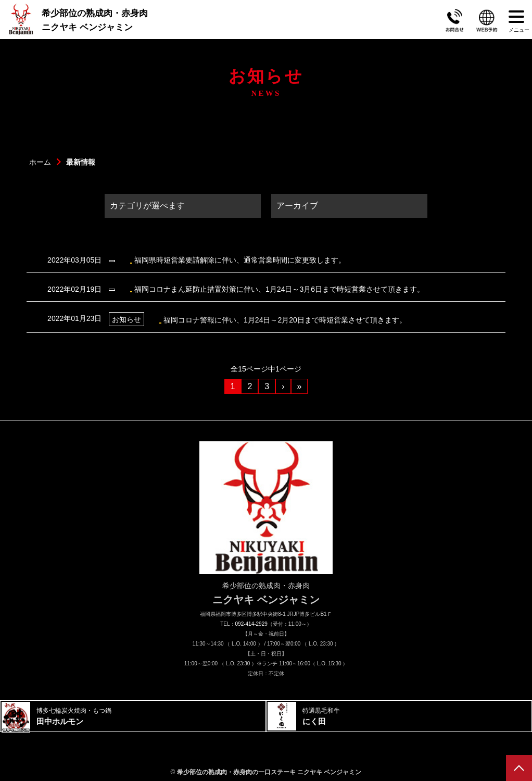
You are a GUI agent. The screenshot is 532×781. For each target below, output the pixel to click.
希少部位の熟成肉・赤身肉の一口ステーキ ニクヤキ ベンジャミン (269, 772)
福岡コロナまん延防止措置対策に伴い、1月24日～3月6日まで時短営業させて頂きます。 (231, 289)
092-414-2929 (251, 624)
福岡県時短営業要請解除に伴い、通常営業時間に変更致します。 (191, 260)
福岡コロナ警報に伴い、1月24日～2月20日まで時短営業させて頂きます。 (222, 319)
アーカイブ (297, 206)
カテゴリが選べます (147, 206)
